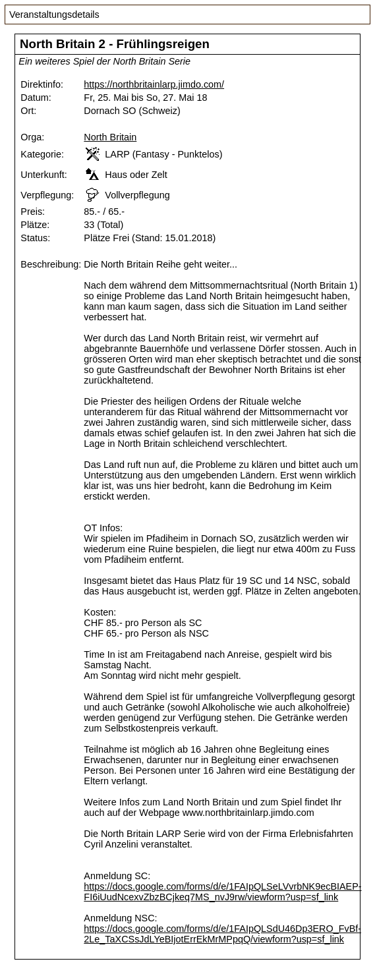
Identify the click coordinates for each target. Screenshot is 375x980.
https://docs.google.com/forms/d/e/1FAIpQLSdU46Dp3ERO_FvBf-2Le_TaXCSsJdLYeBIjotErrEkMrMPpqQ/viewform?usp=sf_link (222, 934)
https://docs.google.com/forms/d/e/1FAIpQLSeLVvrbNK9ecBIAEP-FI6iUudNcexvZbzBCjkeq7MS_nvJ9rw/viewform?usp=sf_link (222, 892)
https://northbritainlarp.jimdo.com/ (154, 84)
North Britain (110, 137)
